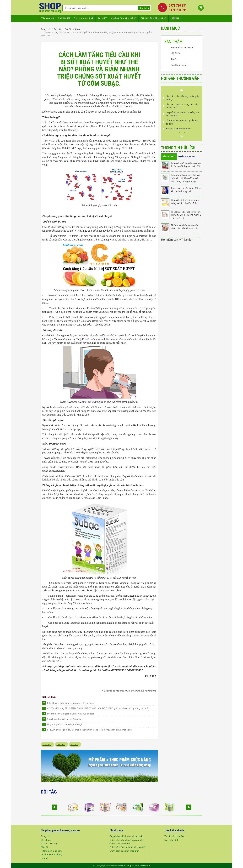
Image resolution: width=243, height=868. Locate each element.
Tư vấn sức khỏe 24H (175, 836)
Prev (182, 90)
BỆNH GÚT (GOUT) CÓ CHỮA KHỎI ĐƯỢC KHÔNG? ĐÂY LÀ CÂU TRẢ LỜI (186, 215)
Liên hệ (175, 19)
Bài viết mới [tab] (169, 157)
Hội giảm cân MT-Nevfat (177, 239)
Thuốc (174, 59)
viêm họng (47, 744)
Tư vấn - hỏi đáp (84, 19)
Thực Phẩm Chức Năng (182, 47)
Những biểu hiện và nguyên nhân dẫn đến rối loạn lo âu (185, 227)
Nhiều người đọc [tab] (187, 157)
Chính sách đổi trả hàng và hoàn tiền (128, 847)
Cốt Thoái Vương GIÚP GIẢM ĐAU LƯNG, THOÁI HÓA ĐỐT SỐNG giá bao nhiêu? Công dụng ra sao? (98, 708)
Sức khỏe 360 (171, 840)
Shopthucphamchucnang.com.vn (60, 830)
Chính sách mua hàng (154, 19)
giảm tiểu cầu (124, 144)
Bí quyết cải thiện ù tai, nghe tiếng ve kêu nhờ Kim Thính (185, 202)
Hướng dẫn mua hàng (124, 19)
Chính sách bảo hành (120, 843)
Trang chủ (48, 19)
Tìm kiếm (144, 8)
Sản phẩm (64, 19)
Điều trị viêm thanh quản (178, 128)
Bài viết (102, 19)
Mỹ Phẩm (176, 53)
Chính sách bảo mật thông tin (124, 851)
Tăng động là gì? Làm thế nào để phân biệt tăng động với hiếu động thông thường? (186, 178)
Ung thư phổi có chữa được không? (65, 724)
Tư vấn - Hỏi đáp (49, 843)
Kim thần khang (179, 65)
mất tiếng (75, 744)
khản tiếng (61, 744)
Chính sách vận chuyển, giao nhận (126, 840)
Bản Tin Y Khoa (72, 29)
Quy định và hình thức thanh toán (126, 836)
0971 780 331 (178, 6)
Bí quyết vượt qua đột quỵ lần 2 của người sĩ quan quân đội (186, 164)
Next (182, 137)
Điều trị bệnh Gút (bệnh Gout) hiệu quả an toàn (71, 714)
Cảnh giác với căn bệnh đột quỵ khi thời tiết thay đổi (187, 190)
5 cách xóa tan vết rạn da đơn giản (64, 719)
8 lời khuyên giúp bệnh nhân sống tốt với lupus (71, 703)
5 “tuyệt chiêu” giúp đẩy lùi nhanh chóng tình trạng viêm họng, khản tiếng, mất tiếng (89, 730)
